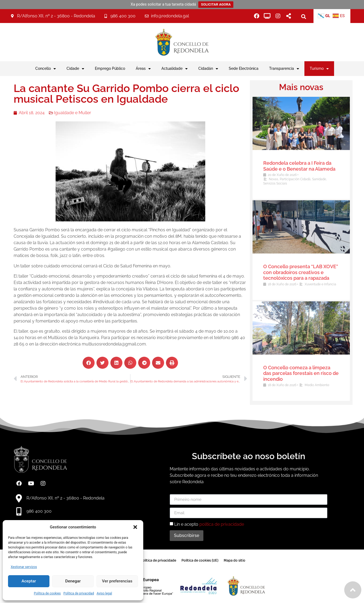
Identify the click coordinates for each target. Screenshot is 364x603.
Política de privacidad (79, 593)
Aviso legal (104, 593)
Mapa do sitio (235, 560)
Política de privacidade (158, 560)
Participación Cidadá (298, 179)
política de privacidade (222, 524)
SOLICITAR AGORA (216, 4)
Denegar (73, 581)
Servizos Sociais (278, 183)
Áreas (143, 69)
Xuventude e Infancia (324, 284)
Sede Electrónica (244, 68)
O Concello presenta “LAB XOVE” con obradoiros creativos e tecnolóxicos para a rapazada (304, 272)
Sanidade (322, 179)
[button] (135, 527)
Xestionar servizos (24, 567)
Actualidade (175, 69)
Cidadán (208, 69)
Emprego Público (110, 68)
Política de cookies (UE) (200, 560)
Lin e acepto (209, 524)
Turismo (319, 69)
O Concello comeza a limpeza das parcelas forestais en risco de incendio (304, 373)
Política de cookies (47, 593)
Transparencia (284, 69)
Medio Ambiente (320, 385)
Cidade (75, 69)
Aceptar (29, 581)
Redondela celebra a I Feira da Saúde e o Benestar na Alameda (303, 166)
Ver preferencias (117, 581)
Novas (277, 179)
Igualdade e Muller (65, 113)
